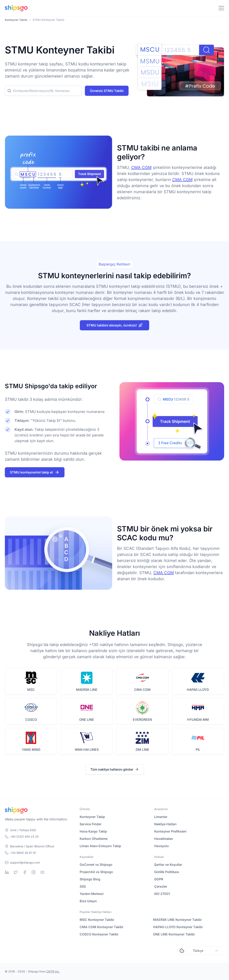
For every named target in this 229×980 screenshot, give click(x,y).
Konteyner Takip (92, 817)
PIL (198, 750)
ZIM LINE (142, 750)
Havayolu (161, 846)
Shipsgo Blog (90, 879)
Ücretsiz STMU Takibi (107, 91)
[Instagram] (34, 872)
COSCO (31, 720)
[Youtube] (42, 872)
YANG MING (31, 750)
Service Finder (91, 824)
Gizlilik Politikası (167, 872)
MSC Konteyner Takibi (97, 920)
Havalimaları (164, 839)
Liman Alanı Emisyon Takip (100, 846)
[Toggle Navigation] (221, 8)
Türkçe (206, 951)
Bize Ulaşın (88, 901)
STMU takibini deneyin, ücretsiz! (115, 325)
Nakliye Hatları (165, 824)
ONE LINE (87, 720)
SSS (83, 886)
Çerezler (161, 886)
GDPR (159, 879)
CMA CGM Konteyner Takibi (101, 927)
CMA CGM (141, 167)
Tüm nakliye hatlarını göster (115, 769)
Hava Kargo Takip (93, 831)
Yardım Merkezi (92, 894)
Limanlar (161, 817)
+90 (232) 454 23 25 (24, 837)
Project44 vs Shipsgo (96, 872)
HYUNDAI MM (198, 720)
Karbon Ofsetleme (94, 839)
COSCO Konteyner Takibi (99, 934)
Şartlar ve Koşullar (168, 865)
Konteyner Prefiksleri (170, 831)
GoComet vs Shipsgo (96, 865)
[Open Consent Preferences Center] (182, 951)
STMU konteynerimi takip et (35, 472)
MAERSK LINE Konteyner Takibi (177, 920)
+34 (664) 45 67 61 (23, 853)
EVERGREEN (142, 720)
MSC (31, 690)
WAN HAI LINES (87, 750)
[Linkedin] (7, 872)
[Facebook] (25, 872)
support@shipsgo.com (25, 862)
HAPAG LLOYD (198, 690)
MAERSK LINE (87, 690)
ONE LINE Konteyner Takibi (174, 934)
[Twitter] (16, 872)
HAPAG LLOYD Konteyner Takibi (178, 927)
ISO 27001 (162, 894)
